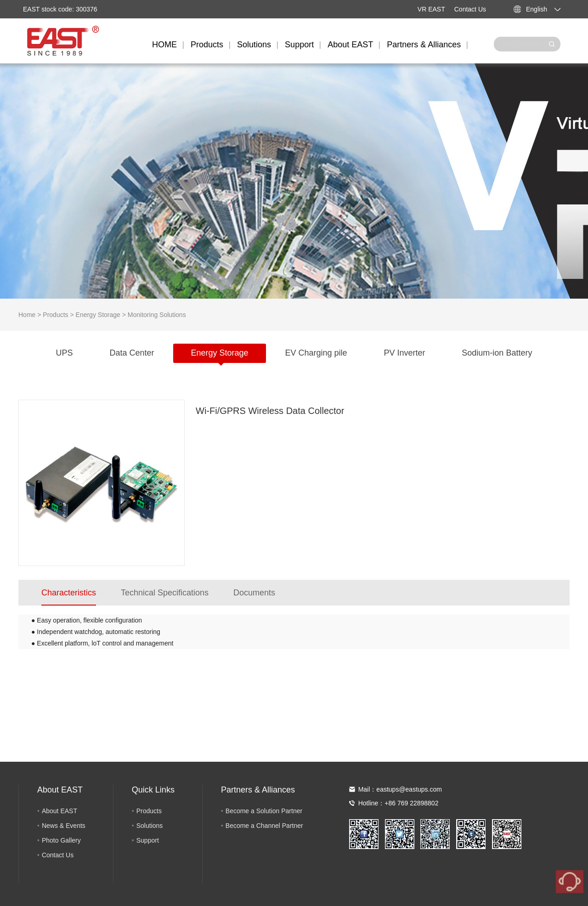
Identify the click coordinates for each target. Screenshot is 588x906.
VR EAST (431, 9)
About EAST (350, 45)
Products (207, 45)
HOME (164, 45)
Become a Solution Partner (264, 811)
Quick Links (153, 790)
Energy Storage (98, 315)
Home (27, 315)
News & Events (64, 826)
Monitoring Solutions (157, 315)
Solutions (254, 45)
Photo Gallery (61, 840)
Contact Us (470, 9)
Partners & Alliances (424, 45)
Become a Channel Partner (264, 826)
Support (299, 45)
